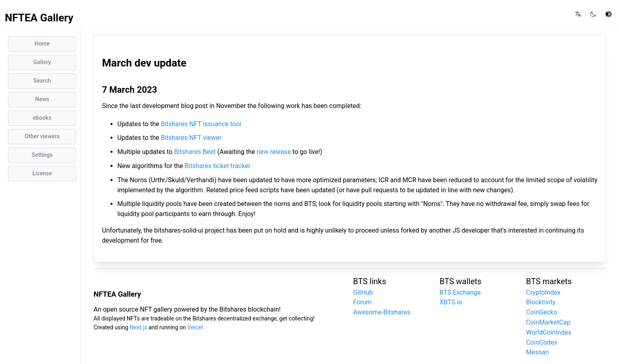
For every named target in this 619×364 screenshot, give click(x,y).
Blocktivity (541, 302)
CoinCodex (542, 342)
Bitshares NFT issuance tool (201, 124)
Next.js (139, 327)
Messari (538, 352)
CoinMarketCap (548, 322)
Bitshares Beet (195, 152)
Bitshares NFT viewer (191, 138)
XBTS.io (451, 302)
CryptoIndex (543, 292)
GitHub (363, 292)
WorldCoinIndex (549, 332)
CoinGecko (542, 312)
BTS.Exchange (460, 292)
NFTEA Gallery (39, 18)
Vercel (195, 327)
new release (274, 152)
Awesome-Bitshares (382, 312)
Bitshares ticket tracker (218, 166)
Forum (363, 302)
